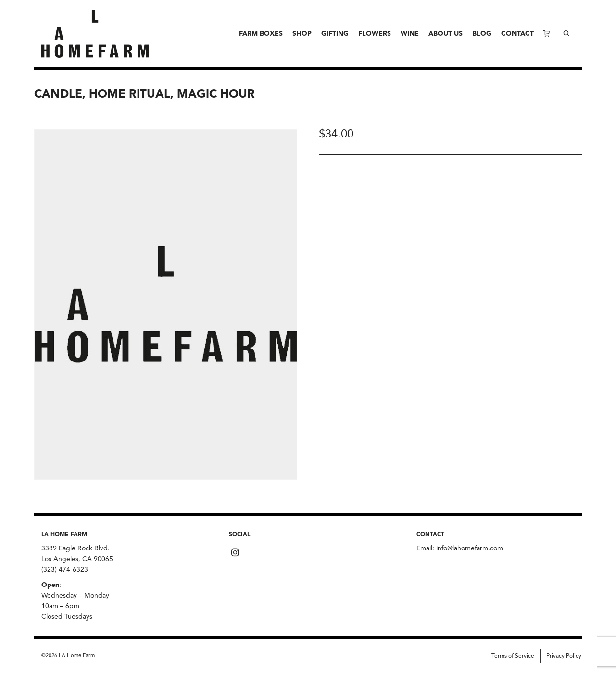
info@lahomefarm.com (470, 548)
